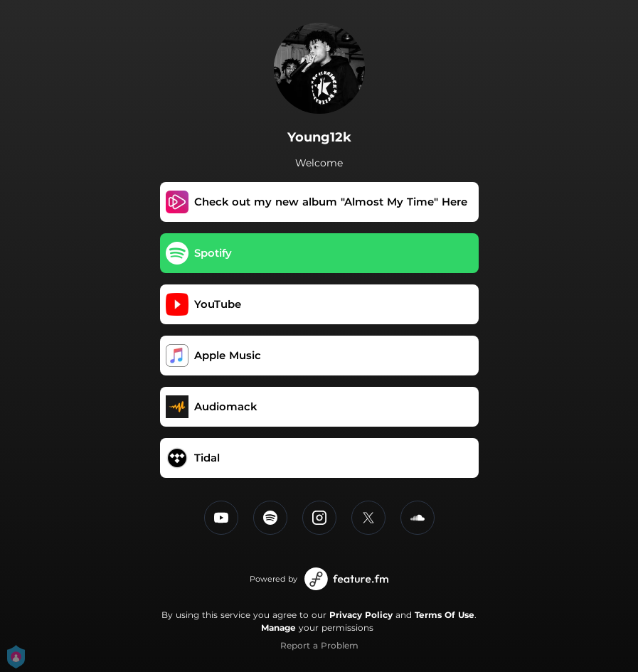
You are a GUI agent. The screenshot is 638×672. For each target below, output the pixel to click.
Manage (278, 628)
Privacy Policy (361, 615)
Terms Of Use (445, 615)
